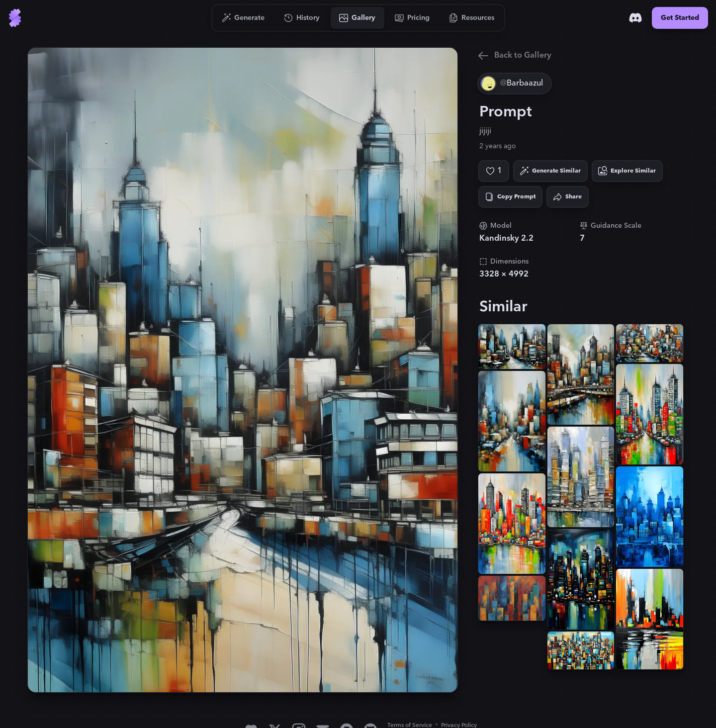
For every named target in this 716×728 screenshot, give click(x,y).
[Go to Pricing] (412, 18)
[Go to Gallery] (358, 18)
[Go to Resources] (472, 18)
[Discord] (635, 18)
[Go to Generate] (243, 18)
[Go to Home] (15, 18)
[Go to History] (302, 18)
